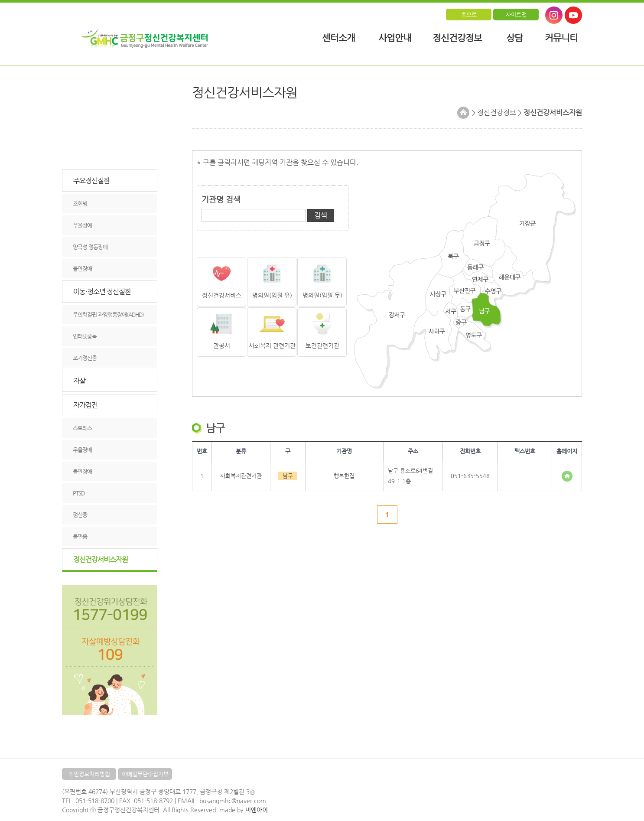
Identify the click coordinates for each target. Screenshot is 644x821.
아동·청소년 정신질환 (102, 292)
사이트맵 (516, 15)
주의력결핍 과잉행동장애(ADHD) (108, 314)
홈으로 (469, 15)
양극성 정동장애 (90, 247)
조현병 (80, 204)
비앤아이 (257, 810)
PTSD (79, 493)
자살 (79, 381)
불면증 (80, 536)
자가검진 (85, 405)
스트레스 (82, 428)
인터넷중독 (85, 336)
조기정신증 (85, 358)
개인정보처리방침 (89, 774)
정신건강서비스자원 (101, 559)
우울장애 (82, 225)
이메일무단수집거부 (145, 774)
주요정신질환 (91, 181)
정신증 (80, 515)
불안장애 (82, 269)
